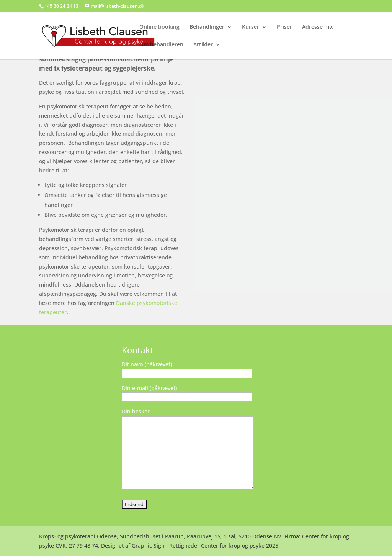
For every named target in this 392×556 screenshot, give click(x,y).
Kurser (251, 27)
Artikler (203, 45)
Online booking (159, 27)
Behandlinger (207, 27)
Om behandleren (161, 45)
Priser (284, 27)
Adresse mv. (318, 27)
